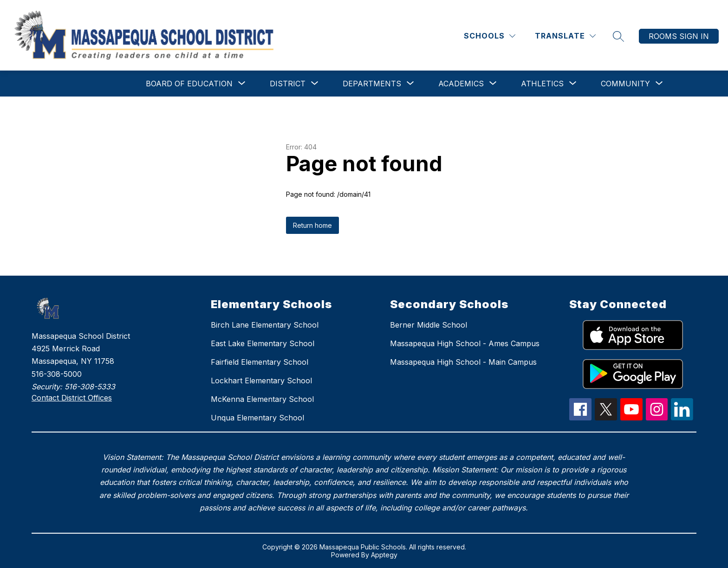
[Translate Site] (565, 36)
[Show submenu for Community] (625, 84)
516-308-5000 (57, 374)
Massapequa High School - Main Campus (463, 362)
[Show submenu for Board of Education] (189, 84)
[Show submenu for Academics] (461, 84)
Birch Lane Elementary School (265, 325)
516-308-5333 (90, 387)
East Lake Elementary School (263, 343)
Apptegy (384, 555)
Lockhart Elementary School (261, 381)
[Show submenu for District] (288, 84)
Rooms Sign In (679, 36)
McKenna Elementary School (262, 399)
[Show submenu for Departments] (372, 84)
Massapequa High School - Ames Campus (465, 343)
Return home (312, 225)
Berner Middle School (429, 325)
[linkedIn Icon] (682, 418)
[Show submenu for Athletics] (542, 84)
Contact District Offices (72, 398)
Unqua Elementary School (257, 418)
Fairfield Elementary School (260, 362)
